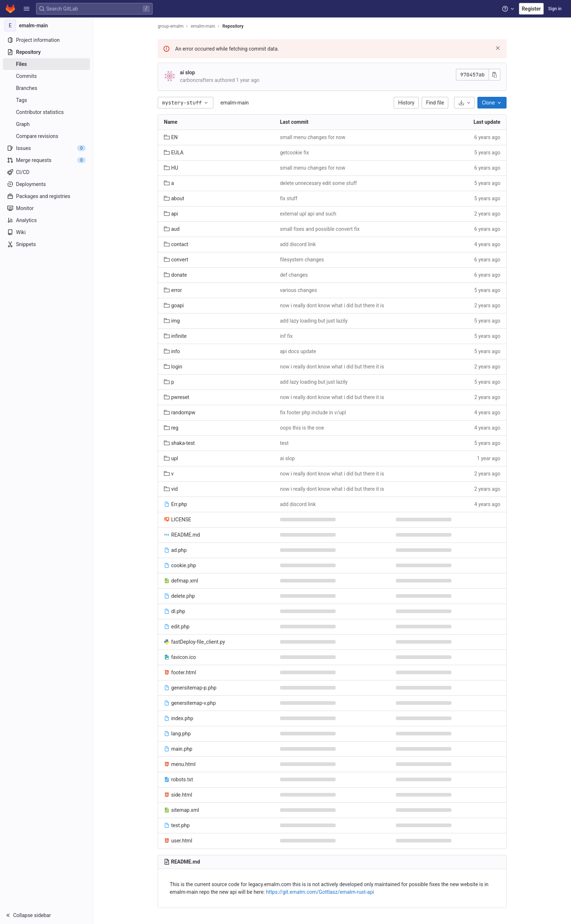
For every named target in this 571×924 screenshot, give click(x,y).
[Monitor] (46, 208)
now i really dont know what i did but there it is (332, 305)
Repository (233, 26)
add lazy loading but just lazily (314, 321)
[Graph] (46, 124)
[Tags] (46, 100)
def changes (294, 275)
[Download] (464, 103)
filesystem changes (302, 260)
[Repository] (46, 52)
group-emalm (171, 26)
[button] (27, 9)
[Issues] (46, 148)
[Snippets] (46, 244)
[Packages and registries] (46, 196)
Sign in (555, 9)
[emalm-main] (47, 25)
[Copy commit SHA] (495, 75)
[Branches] (46, 88)
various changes (299, 290)
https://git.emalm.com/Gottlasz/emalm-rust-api (320, 892)
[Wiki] (46, 232)
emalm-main (235, 103)
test (284, 443)
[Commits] (46, 76)
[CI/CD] (46, 172)
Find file (435, 103)
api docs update (298, 351)
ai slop (187, 72)
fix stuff (289, 198)
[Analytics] (46, 220)
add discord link (298, 244)
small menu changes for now (313, 137)
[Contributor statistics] (46, 112)
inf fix (286, 336)
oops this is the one (302, 428)
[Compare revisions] (46, 136)
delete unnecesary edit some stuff (318, 183)
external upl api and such (308, 214)
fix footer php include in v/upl (313, 412)
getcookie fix (295, 153)
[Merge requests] (46, 160)
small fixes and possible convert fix (320, 229)
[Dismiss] (498, 48)
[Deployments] (46, 184)
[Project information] (46, 40)
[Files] (46, 64)
